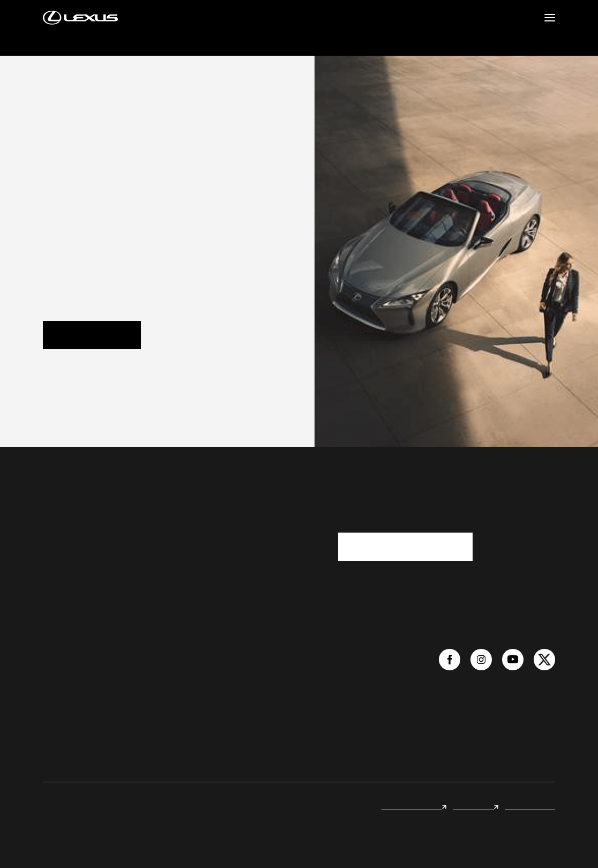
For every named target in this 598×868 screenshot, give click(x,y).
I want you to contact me (405, 547)
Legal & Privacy (530, 806)
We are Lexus (65, 653)
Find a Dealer (134, 653)
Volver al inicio (92, 335)
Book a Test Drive (140, 692)
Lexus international (414, 806)
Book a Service (136, 730)
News (53, 672)
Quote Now (132, 711)
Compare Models (220, 672)
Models (203, 653)
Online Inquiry (136, 672)
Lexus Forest (476, 806)
